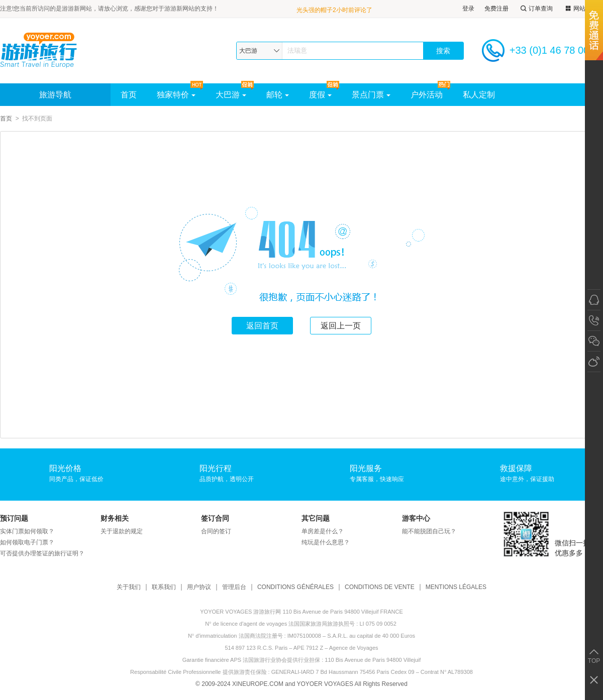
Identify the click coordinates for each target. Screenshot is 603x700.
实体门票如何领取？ (27, 531)
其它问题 (316, 518)
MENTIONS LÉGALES (456, 587)
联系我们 (164, 587)
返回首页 (262, 326)
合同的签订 (216, 531)
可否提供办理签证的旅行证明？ (42, 553)
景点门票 (371, 95)
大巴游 (231, 95)
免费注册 (496, 9)
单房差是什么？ (323, 531)
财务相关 (115, 518)
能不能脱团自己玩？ (429, 531)
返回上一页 (341, 326)
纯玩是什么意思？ (326, 542)
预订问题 (14, 518)
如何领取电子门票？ (27, 542)
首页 (129, 95)
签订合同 (215, 518)
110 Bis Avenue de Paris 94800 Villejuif (373, 660)
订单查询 (536, 9)
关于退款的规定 (122, 531)
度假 (320, 95)
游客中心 (416, 518)
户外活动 (427, 95)
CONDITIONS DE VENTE (380, 587)
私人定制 (479, 95)
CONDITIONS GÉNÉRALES (295, 587)
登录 (468, 9)
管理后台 (234, 587)
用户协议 (199, 587)
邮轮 (278, 95)
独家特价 (176, 95)
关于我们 (129, 587)
